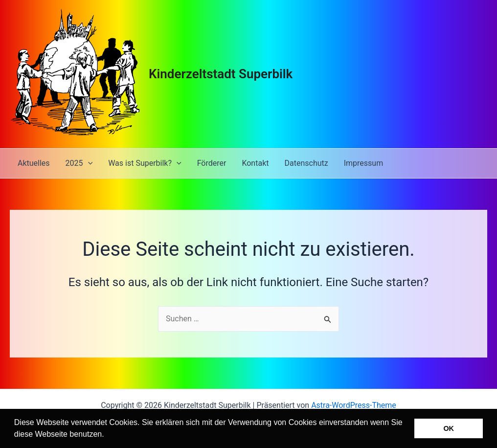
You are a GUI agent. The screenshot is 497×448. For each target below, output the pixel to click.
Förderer (212, 163)
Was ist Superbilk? (145, 163)
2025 (79, 163)
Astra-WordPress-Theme (354, 405)
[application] (88, 163)
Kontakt (255, 163)
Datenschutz (306, 163)
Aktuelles (34, 163)
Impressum (364, 163)
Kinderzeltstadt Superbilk (221, 74)
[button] (108, 435)
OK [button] (449, 428)
